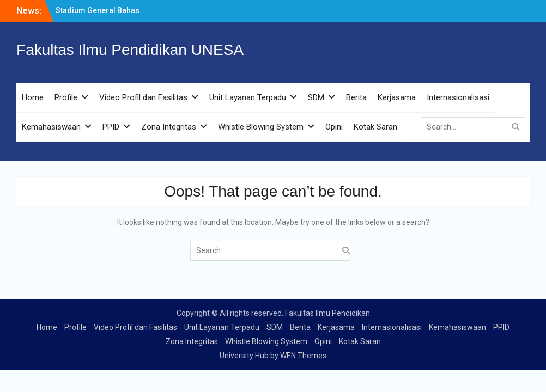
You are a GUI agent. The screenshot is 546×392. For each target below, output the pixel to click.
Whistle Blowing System (261, 127)
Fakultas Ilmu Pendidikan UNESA (130, 50)
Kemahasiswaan (51, 127)
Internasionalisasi (458, 97)
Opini (334, 127)
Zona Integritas (169, 127)
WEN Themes (303, 356)
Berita (356, 97)
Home (33, 97)
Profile (66, 97)
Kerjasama (397, 97)
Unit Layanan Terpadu (248, 97)
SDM (316, 97)
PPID (111, 127)
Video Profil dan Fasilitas (143, 97)
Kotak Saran (375, 127)
